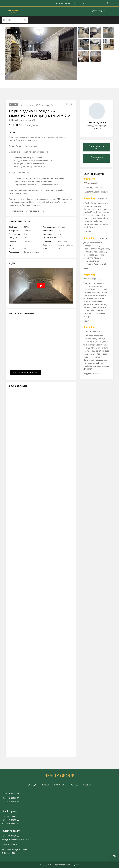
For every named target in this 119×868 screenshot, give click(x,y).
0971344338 (97, 129)
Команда (59, 785)
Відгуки (87, 785)
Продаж (45, 785)
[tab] (10, 32)
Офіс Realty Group (97, 123)
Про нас (74, 785)
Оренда (32, 785)
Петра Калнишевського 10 (22, 120)
